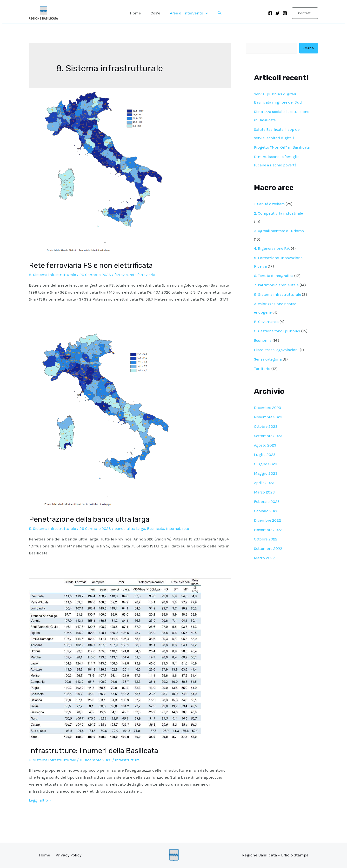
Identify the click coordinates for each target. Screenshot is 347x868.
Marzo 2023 (265, 494)
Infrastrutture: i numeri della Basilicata (93, 751)
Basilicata (162, 528)
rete (194, 528)
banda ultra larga (134, 528)
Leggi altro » (40, 800)
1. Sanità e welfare (271, 211)
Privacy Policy (69, 855)
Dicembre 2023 (268, 411)
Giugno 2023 (266, 467)
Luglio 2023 (265, 457)
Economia (264, 345)
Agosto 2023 (265, 448)
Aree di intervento (187, 13)
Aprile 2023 (264, 485)
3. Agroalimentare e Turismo (280, 237)
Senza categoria (269, 363)
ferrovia (124, 275)
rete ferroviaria (147, 275)
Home (137, 13)
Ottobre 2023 (266, 430)
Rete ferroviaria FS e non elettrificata (91, 265)
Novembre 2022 (269, 531)
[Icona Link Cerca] (218, 13)
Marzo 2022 (265, 559)
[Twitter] (278, 13)
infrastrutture (131, 760)
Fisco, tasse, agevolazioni (278, 354)
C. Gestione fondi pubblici (278, 335)
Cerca (309, 48)
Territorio (262, 372)
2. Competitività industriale (280, 220)
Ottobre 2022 (266, 540)
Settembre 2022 (269, 549)
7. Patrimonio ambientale (278, 290)
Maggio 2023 (266, 476)
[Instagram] (285, 13)
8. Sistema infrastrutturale (54, 275)
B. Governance (267, 326)
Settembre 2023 (269, 439)
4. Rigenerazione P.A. (273, 255)
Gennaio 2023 (267, 513)
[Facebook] (270, 13)
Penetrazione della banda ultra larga (89, 519)
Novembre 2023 (269, 420)
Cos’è (155, 13)
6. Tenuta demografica (275, 281)
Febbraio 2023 (267, 503)
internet (181, 528)
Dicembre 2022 (268, 522)
